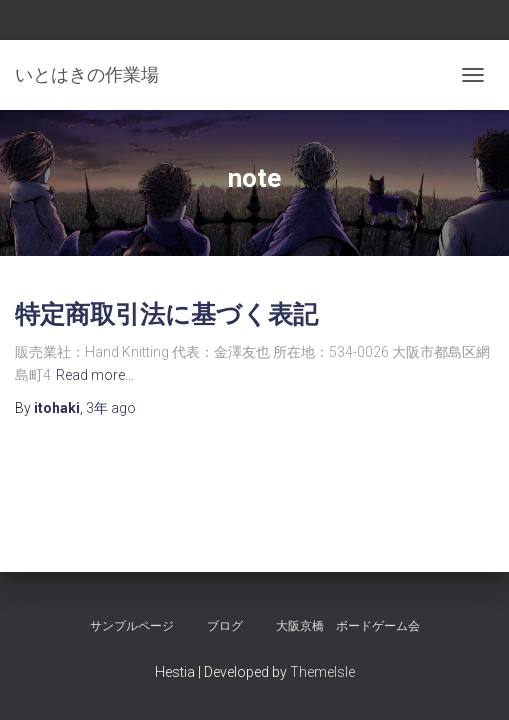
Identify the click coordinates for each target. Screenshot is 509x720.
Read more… (95, 375)
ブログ (225, 626)
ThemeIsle (322, 672)
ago (111, 408)
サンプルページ (132, 626)
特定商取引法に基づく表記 (166, 313)
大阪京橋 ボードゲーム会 (348, 626)
